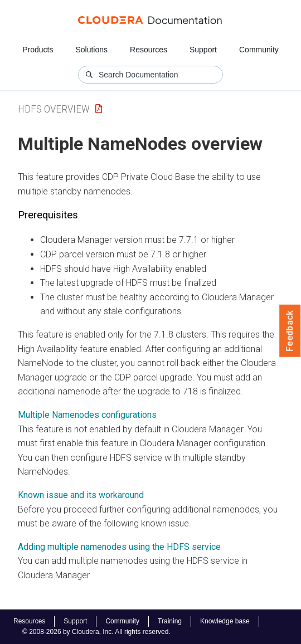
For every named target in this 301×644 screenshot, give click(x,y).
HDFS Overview (54, 109)
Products (38, 50)
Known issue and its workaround (81, 495)
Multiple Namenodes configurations (87, 415)
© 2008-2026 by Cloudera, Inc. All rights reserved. (96, 632)
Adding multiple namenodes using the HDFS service (119, 547)
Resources (149, 50)
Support (203, 50)
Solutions (91, 50)
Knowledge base (225, 621)
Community (259, 50)
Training (170, 621)
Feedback (290, 331)
